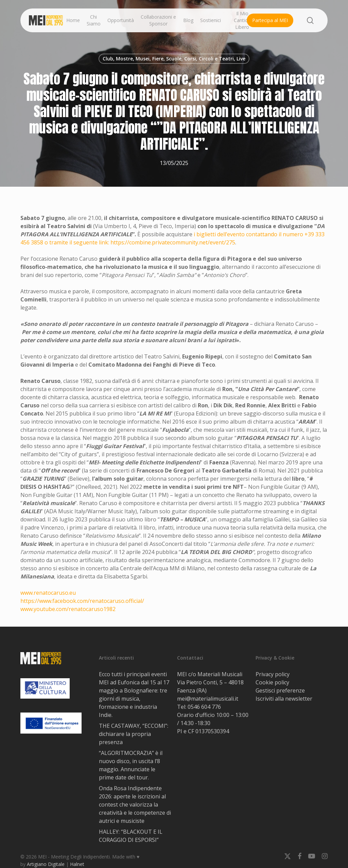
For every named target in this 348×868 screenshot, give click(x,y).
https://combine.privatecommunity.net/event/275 (173, 242)
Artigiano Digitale (46, 864)
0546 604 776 (204, 707)
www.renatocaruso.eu (48, 593)
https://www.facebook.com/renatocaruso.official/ (82, 601)
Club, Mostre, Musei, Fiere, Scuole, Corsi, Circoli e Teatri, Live (174, 59)
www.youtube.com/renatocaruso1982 (68, 609)
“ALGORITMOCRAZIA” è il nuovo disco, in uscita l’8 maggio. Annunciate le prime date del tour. (131, 765)
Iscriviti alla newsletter (284, 699)
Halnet (77, 864)
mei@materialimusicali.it (208, 699)
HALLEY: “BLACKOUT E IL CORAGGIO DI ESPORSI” (131, 836)
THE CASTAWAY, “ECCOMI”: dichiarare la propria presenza (134, 734)
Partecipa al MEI (270, 20)
